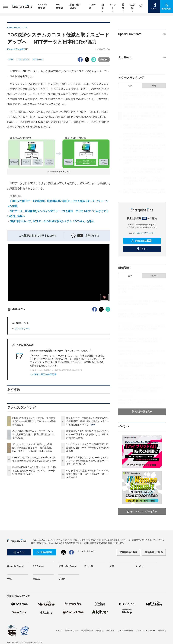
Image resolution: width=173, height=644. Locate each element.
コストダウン (23, 60)
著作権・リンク (72, 631)
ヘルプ (59, 631)
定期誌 (132, 6)
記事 (103, 6)
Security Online (15, 566)
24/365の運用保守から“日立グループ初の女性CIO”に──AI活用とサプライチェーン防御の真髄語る (34, 421)
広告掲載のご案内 (154, 552)
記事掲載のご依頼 (128, 552)
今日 (130, 86)
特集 (123, 6)
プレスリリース (22, 329)
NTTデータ (38, 60)
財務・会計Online (67, 566)
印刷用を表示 (16, 309)
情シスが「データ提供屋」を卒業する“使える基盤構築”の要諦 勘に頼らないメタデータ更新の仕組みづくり (88, 421)
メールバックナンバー (142, 233)
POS (11, 60)
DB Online (38, 566)
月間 (154, 86)
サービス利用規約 (125, 631)
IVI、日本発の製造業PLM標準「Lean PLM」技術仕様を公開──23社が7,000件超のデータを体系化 (88, 474)
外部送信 (162, 631)
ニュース (154, 276)
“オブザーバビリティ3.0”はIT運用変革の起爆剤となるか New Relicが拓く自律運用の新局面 (88, 448)
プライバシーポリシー (145, 631)
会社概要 (111, 631)
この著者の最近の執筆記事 (43, 374)
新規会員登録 (141, 241)
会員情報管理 (87, 631)
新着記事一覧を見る (142, 411)
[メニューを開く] (5, 6)
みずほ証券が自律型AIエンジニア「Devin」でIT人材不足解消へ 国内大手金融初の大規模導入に (34, 434)
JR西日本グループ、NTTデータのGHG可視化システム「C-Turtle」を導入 (52, 221)
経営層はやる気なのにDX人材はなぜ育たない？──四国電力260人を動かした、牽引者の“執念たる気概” (88, 434)
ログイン (141, 249)
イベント (113, 6)
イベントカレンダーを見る (141, 511)
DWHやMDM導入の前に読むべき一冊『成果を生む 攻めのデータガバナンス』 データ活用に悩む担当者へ (34, 471)
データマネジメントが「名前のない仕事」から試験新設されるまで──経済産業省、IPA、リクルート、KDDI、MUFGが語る (33, 448)
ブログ (62, 579)
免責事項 (100, 631)
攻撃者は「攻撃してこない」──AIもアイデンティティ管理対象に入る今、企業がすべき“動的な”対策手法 (88, 461)
